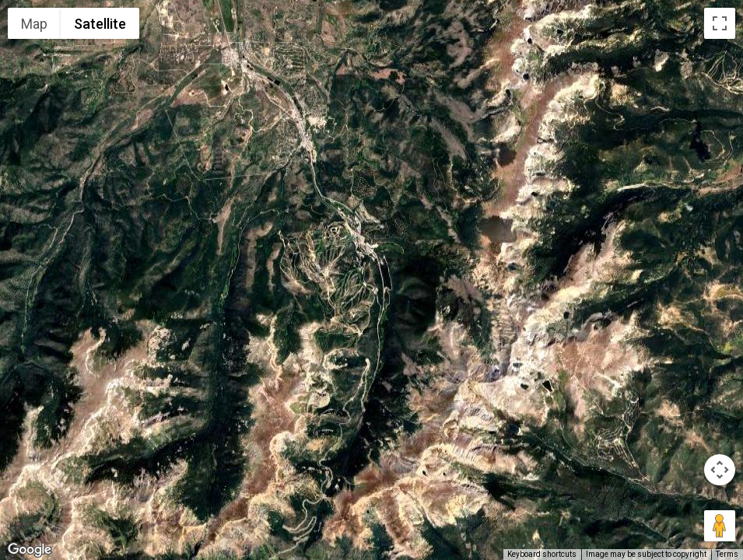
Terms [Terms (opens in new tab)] (727, 554)
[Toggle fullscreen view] (720, 23)
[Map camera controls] (720, 470)
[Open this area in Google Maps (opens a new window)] (30, 550)
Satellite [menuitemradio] (100, 24)
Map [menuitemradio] (34, 24)
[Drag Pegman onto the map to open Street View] (720, 526)
